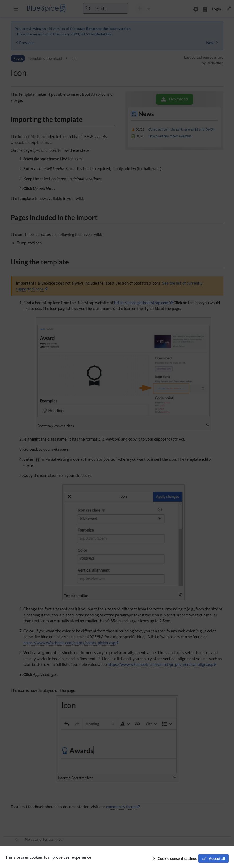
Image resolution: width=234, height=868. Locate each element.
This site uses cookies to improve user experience (48, 857)
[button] (174, 858)
